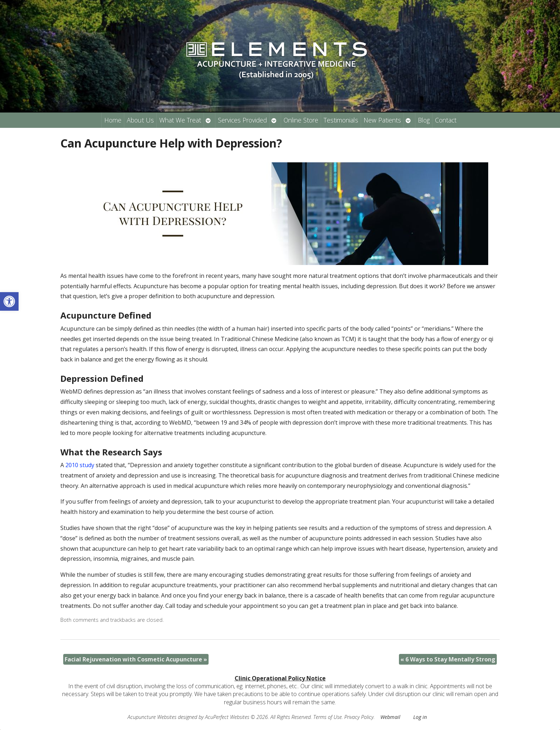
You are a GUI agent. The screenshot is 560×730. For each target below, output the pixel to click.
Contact (446, 120)
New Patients (382, 120)
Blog (424, 120)
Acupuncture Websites (152, 717)
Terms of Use (327, 717)
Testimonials (341, 120)
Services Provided (242, 120)
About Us (140, 120)
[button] (9, 301)
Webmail (390, 717)
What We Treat (180, 120)
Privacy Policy (359, 717)
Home (113, 120)
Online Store (301, 120)
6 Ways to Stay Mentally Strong (448, 659)
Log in (420, 717)
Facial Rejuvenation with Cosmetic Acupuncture (136, 659)
